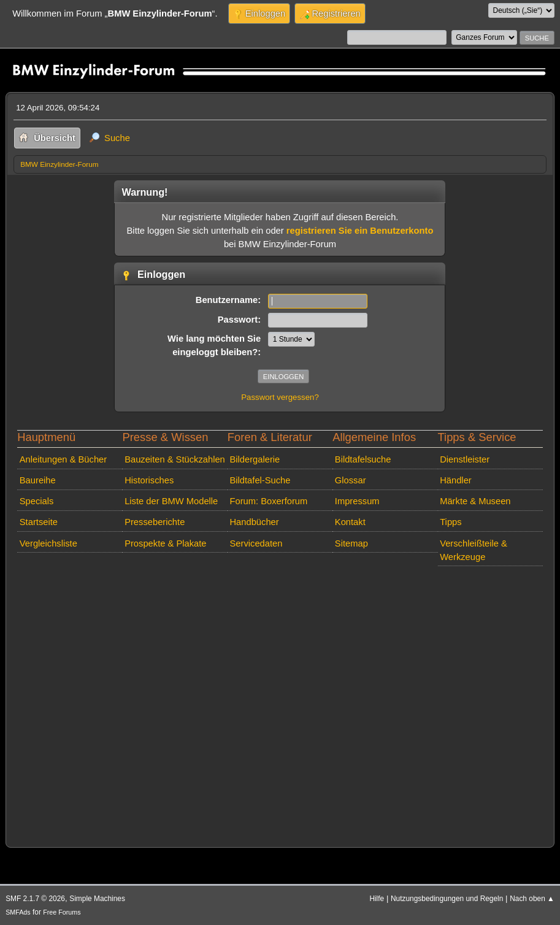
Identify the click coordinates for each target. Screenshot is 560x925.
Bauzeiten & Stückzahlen (175, 459)
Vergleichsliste (48, 543)
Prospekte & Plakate (165, 543)
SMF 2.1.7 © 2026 (35, 899)
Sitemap (351, 543)
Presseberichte (155, 522)
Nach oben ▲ (532, 899)
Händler (456, 480)
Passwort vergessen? (280, 397)
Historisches (149, 480)
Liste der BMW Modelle (171, 501)
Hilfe (377, 899)
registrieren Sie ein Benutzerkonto (360, 231)
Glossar (351, 480)
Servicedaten (256, 543)
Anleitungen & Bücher (63, 459)
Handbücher (254, 522)
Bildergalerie (255, 459)
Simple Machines (97, 899)
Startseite (39, 522)
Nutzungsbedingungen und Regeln (447, 899)
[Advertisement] (280, 704)
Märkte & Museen (475, 501)
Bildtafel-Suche (260, 480)
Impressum (357, 501)
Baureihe (38, 480)
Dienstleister (465, 459)
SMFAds (18, 912)
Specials (37, 501)
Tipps (451, 522)
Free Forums (62, 912)
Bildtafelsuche (363, 459)
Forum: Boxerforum (268, 501)
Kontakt (350, 522)
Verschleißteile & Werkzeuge (474, 550)
